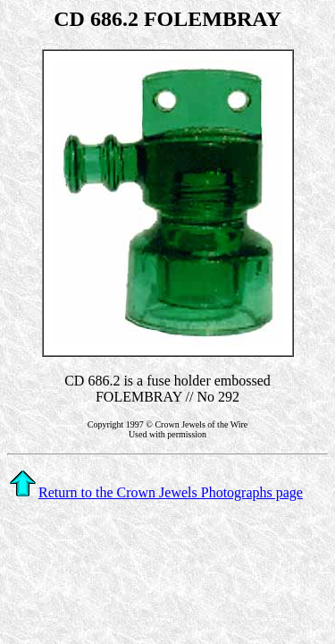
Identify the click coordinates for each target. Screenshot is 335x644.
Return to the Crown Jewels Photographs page (156, 492)
